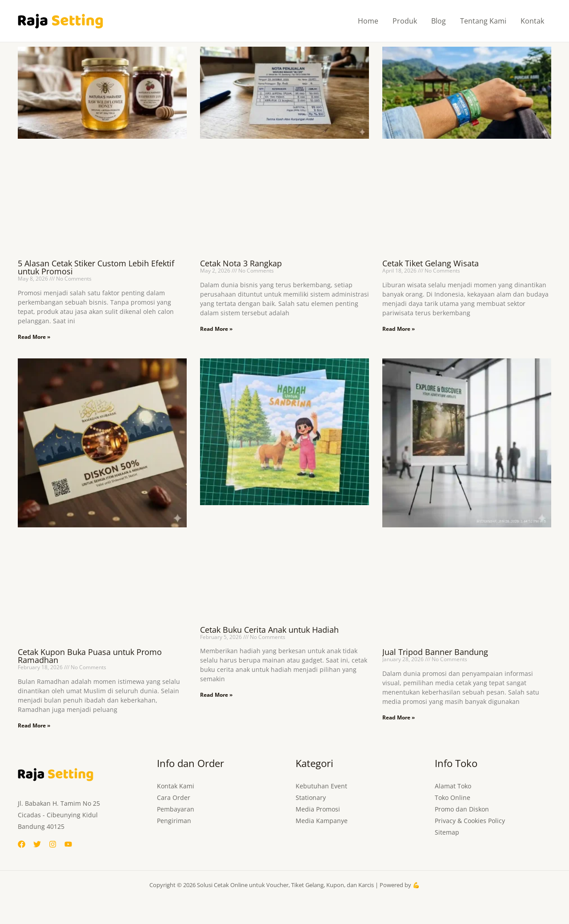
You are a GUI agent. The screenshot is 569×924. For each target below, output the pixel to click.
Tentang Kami (483, 21)
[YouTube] (68, 844)
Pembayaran (176, 809)
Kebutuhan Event (321, 786)
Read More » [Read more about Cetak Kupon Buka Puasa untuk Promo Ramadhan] (34, 725)
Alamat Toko (453, 786)
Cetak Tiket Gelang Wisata (431, 263)
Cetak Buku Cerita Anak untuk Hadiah (269, 630)
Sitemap (447, 832)
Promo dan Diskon (462, 809)
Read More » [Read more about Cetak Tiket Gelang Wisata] (399, 329)
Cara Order (174, 797)
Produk (405, 21)
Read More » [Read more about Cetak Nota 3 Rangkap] (216, 329)
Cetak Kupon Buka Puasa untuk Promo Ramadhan (90, 656)
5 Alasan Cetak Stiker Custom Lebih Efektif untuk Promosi (96, 267)
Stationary (311, 797)
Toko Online (453, 797)
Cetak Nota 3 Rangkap (241, 263)
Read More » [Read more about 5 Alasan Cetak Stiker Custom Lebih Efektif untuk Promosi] (34, 337)
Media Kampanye (322, 821)
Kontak (532, 21)
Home (368, 21)
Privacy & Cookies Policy (470, 821)
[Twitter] (37, 844)
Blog (439, 21)
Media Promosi (318, 809)
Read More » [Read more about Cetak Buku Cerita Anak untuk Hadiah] (216, 695)
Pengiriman (174, 821)
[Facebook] (22, 844)
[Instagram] (53, 844)
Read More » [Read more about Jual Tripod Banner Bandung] (399, 717)
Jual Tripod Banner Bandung (435, 652)
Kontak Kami (176, 786)
